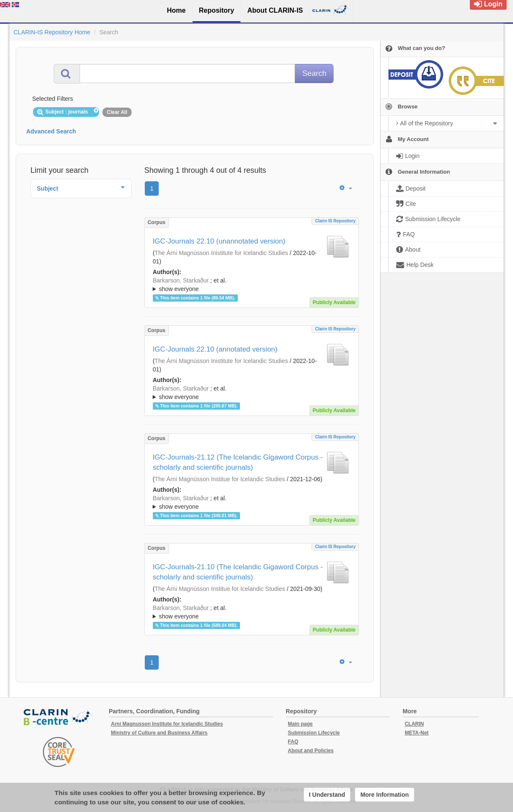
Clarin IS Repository (335, 221)
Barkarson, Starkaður (181, 280)
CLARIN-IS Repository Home (52, 32)
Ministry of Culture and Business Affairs (159, 733)
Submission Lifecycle (314, 733)
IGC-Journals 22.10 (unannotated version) (219, 241)
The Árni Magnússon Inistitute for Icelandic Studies (221, 253)
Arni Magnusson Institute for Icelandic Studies (167, 724)
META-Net (416, 733)
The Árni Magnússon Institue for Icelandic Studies (220, 479)
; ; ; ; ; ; (252, 285)
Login (488, 4)
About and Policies (311, 751)
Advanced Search (51, 131)
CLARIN (414, 724)
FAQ (293, 742)
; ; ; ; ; (252, 502)
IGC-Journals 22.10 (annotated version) (215, 349)
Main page (300, 724)
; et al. (252, 285)
